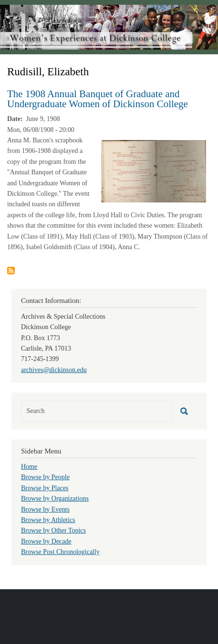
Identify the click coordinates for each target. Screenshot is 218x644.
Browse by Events (45, 509)
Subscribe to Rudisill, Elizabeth (11, 271)
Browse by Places (45, 488)
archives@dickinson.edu (54, 370)
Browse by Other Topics (53, 530)
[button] (154, 171)
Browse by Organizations (55, 498)
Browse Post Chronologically (60, 552)
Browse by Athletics (48, 520)
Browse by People (45, 477)
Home (29, 467)
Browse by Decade (46, 541)
